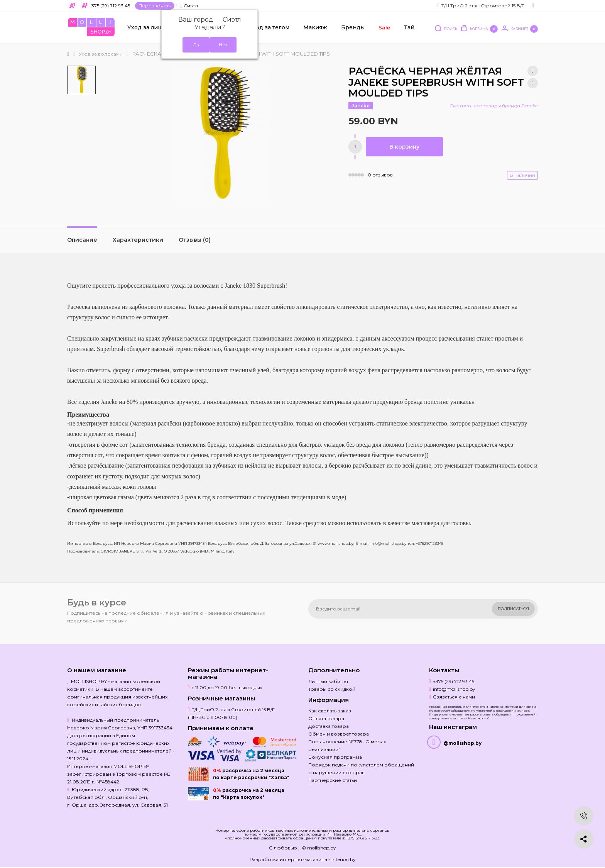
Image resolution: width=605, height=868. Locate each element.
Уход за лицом (149, 27)
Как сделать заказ (330, 711)
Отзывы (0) (195, 240)
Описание (82, 240)
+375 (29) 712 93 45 (109, 6)
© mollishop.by (319, 848)
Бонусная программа (335, 757)
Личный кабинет (328, 681)
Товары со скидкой (332, 689)
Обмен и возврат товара (339, 734)
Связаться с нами (454, 697)
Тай (409, 27)
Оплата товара (326, 718)
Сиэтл (189, 6)
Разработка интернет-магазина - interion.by (303, 859)
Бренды (353, 27)
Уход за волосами (101, 54)
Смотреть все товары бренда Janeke (494, 106)
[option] (81, 80)
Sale (384, 27)
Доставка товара (329, 726)
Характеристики (138, 240)
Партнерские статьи (333, 780)
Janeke (361, 106)
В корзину (404, 147)
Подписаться (513, 609)
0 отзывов (380, 175)
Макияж (315, 27)
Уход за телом (269, 27)
